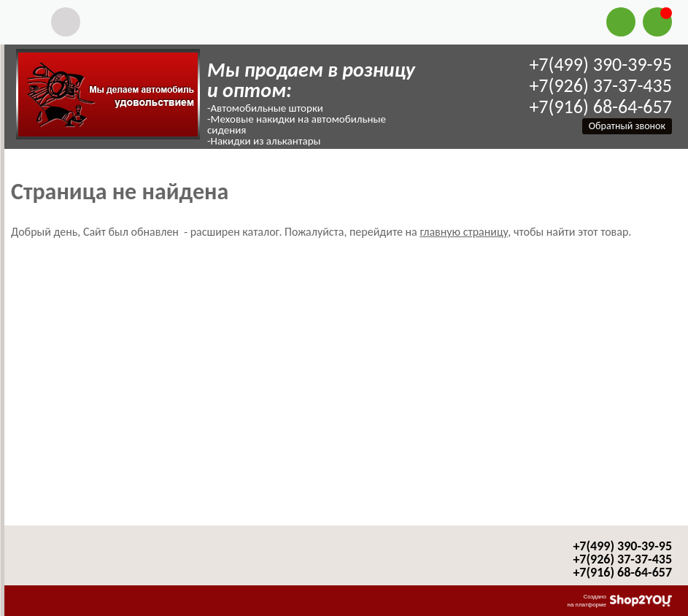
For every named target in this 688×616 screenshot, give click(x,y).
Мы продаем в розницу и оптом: (311, 80)
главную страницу (464, 232)
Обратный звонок (627, 126)
